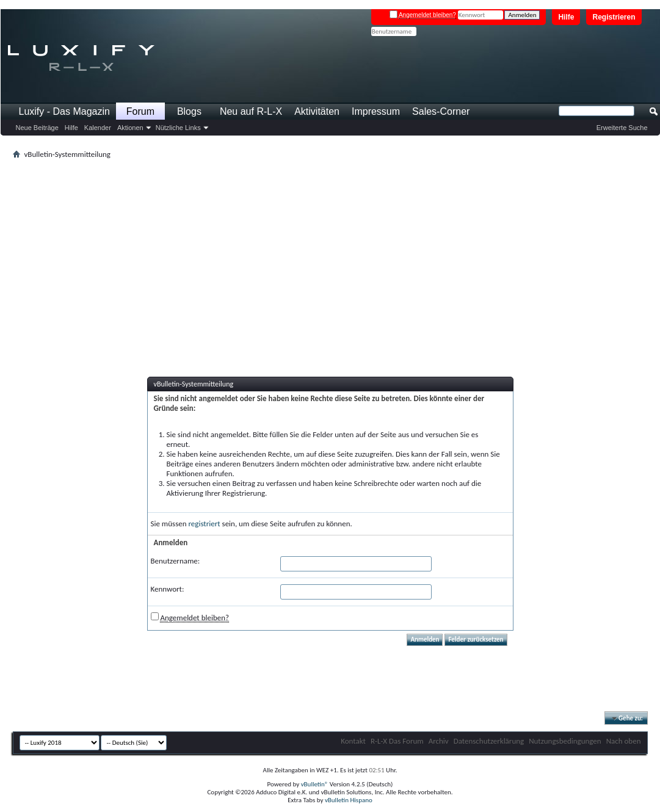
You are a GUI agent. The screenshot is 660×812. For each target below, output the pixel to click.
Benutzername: (176, 561)
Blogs (189, 111)
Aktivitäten (317, 111)
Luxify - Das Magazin (64, 111)
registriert (205, 524)
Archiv (439, 741)
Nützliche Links (178, 128)
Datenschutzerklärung (489, 741)
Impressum (376, 111)
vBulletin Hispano (349, 800)
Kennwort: (168, 589)
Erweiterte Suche (622, 128)
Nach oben (624, 741)
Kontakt (353, 741)
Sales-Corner (441, 111)
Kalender (98, 128)
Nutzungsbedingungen (565, 741)
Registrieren (614, 17)
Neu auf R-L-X (251, 111)
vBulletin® (315, 784)
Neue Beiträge (37, 128)
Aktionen (130, 128)
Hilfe (566, 17)
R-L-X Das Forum (397, 741)
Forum (140, 111)
